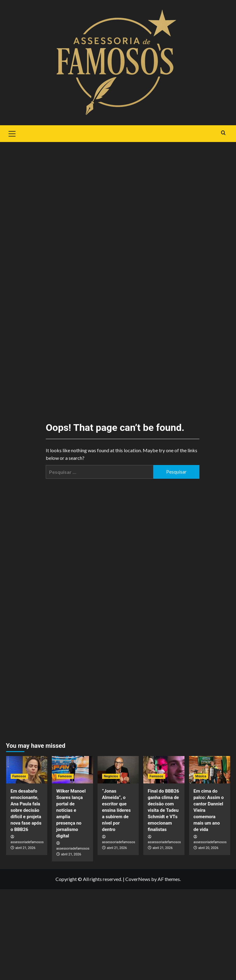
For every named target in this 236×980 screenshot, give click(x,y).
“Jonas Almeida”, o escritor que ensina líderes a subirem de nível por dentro (116, 810)
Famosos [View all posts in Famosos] (19, 776)
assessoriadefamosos (27, 842)
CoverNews (138, 879)
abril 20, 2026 (208, 848)
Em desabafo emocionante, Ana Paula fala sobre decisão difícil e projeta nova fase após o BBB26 (26, 810)
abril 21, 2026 (25, 848)
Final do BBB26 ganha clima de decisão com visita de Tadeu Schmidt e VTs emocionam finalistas (164, 810)
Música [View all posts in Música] (201, 776)
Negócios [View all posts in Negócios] (111, 776)
